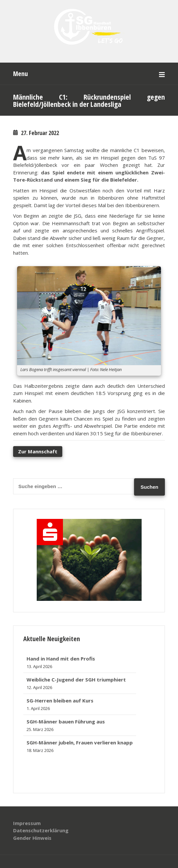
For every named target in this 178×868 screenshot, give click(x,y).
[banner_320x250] (89, 599)
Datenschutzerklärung (41, 830)
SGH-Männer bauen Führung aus (66, 721)
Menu (20, 74)
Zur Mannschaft (38, 451)
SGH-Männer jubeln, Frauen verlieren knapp (80, 742)
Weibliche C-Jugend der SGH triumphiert (76, 680)
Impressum (27, 823)
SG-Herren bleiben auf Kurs (60, 700)
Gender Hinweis (32, 838)
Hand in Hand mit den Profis (61, 659)
